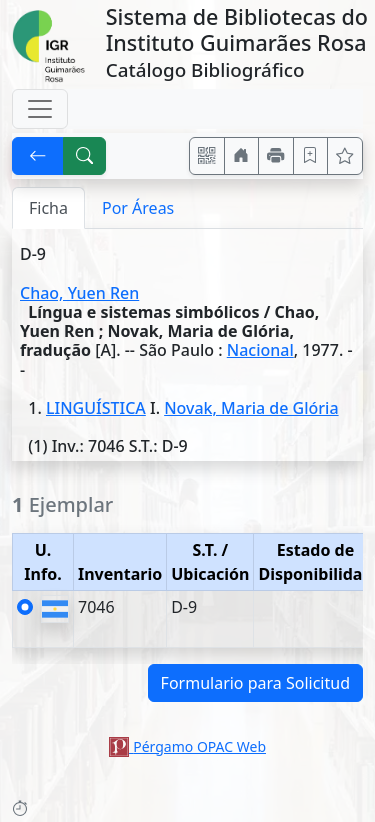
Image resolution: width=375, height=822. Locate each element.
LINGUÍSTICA (96, 408)
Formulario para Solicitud (255, 683)
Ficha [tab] (48, 208)
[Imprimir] (276, 156)
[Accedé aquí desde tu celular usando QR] (207, 156)
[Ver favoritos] (345, 156)
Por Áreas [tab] (138, 208)
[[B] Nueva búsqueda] (85, 156)
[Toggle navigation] (40, 109)
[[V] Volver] (38, 156)
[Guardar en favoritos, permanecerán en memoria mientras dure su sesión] (311, 156)
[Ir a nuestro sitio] (242, 156)
